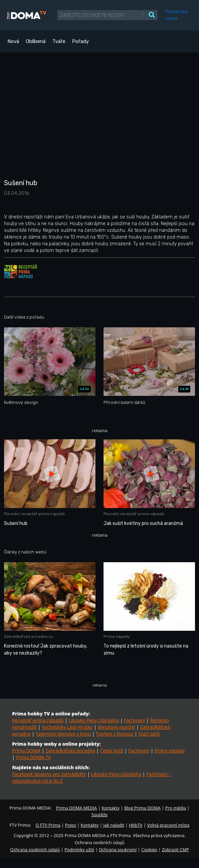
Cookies (149, 850)
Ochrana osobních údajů (35, 850)
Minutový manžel (117, 727)
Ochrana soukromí (118, 850)
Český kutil (112, 751)
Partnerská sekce (176, 15)
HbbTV (136, 825)
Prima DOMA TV (33, 757)
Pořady (80, 41)
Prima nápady (170, 751)
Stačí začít (149, 734)
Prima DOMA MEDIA (76, 808)
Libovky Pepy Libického (94, 720)
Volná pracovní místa (168, 825)
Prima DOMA (26, 751)
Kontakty (111, 808)
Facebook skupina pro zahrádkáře (49, 774)
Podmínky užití (79, 850)
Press (71, 825)
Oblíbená (36, 41)
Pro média (176, 808)
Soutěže (99, 815)
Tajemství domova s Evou (63, 734)
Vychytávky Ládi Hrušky (67, 727)
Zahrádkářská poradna (70, 751)
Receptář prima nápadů (38, 720)
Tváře (59, 41)
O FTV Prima (48, 825)
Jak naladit (114, 825)
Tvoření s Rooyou (115, 734)
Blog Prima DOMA (142, 808)
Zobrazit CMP (175, 850)
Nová (13, 41)
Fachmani (135, 720)
